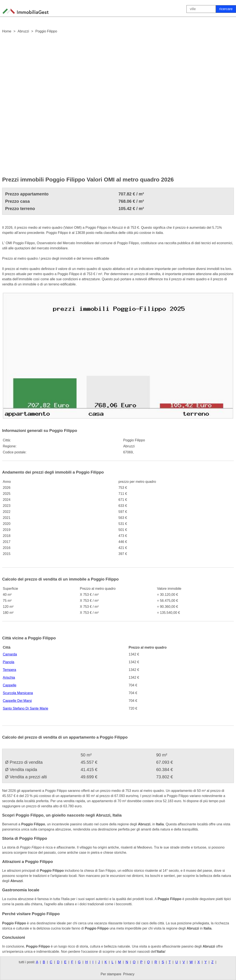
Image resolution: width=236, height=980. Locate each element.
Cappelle (10, 685)
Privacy (129, 974)
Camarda (10, 654)
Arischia (9, 677)
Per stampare (111, 974)
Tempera (9, 670)
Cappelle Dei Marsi (17, 701)
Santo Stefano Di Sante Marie (26, 708)
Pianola (8, 662)
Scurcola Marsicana (18, 693)
